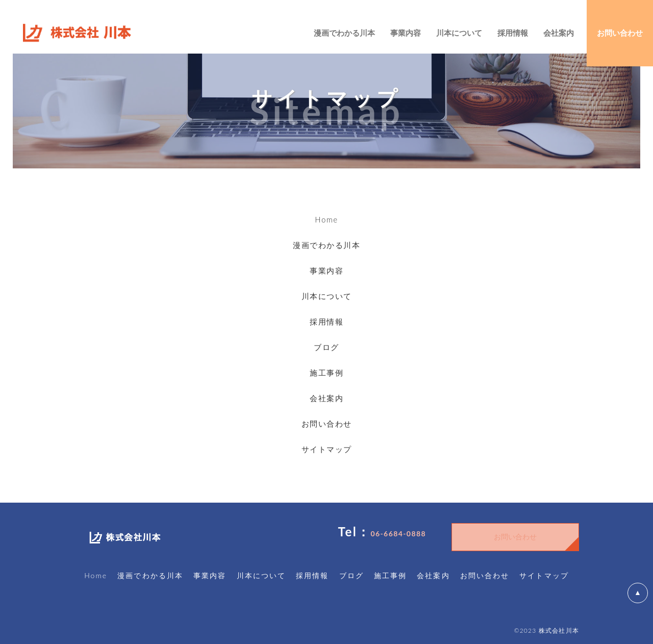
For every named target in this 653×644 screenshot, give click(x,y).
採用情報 (326, 321)
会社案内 (326, 398)
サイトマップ (327, 449)
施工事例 (326, 373)
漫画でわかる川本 (326, 245)
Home (326, 219)
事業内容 (326, 270)
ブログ (326, 347)
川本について (327, 296)
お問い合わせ (327, 424)
